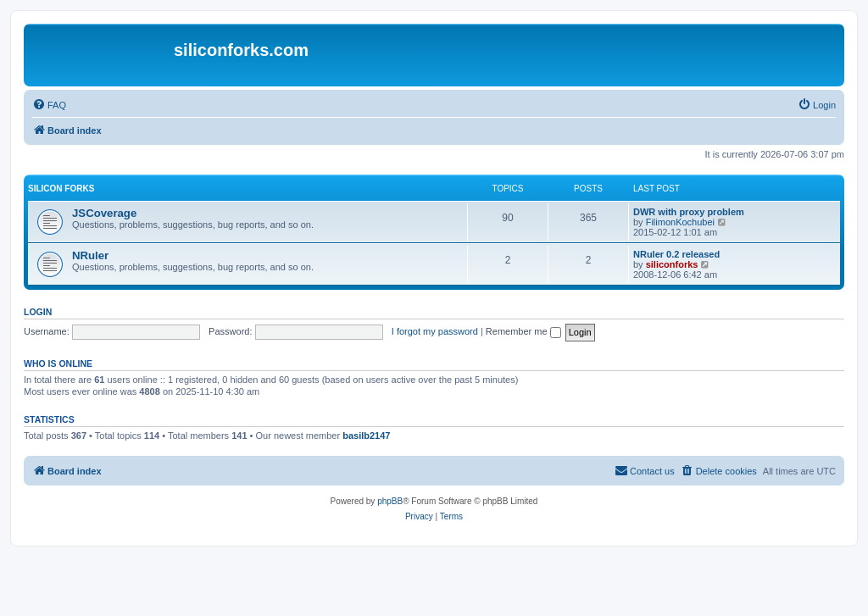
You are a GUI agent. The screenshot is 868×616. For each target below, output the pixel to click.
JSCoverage (104, 213)
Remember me (523, 331)
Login (38, 312)
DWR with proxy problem (689, 212)
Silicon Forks (61, 189)
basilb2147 (366, 436)
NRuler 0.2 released (676, 254)
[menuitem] (49, 105)
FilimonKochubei (680, 222)
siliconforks (672, 264)
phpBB (390, 501)
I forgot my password (435, 331)
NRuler (90, 255)
